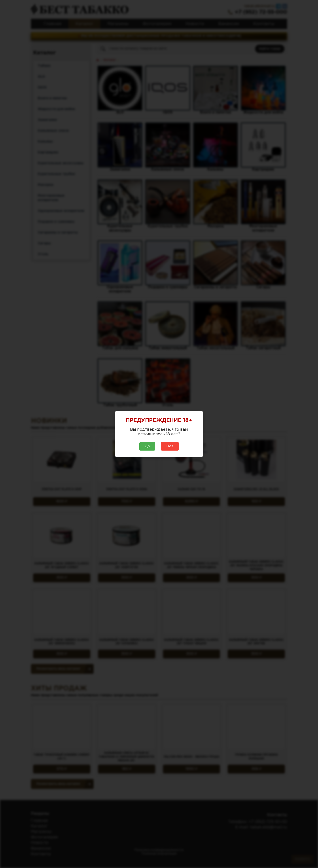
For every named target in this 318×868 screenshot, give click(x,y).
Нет (170, 446)
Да (147, 446)
